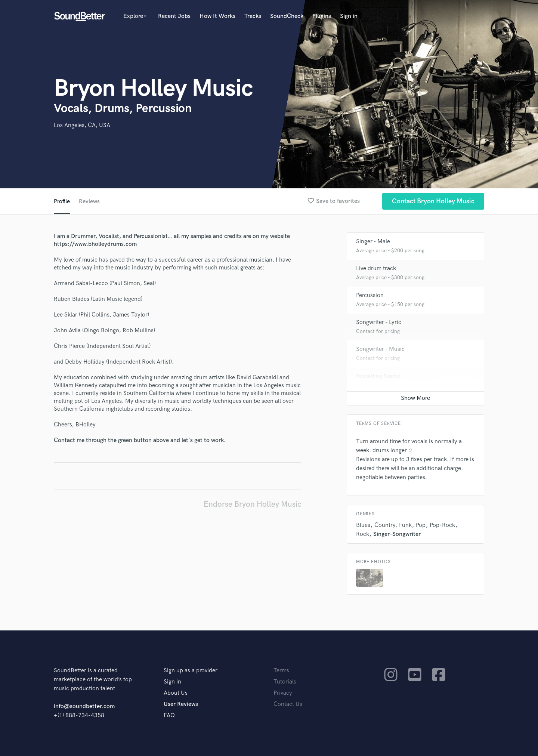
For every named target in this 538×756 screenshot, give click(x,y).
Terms (281, 671)
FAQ (169, 715)
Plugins (322, 16)
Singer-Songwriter (397, 534)
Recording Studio (378, 376)
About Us (176, 693)
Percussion (370, 295)
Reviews (89, 202)
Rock (363, 534)
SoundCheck (287, 16)
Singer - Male (373, 242)
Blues (363, 525)
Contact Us (288, 704)
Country (385, 525)
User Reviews (181, 704)
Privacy (283, 693)
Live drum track (376, 269)
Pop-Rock (442, 525)
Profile (62, 202)
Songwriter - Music (380, 349)
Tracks (253, 16)
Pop (421, 525)
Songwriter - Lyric (379, 322)
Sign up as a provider (191, 671)
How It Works (217, 16)
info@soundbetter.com (84, 706)
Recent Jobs (174, 16)
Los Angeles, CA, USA (82, 125)
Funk (405, 525)
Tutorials (285, 682)
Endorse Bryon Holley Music (252, 504)
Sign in (349, 16)
